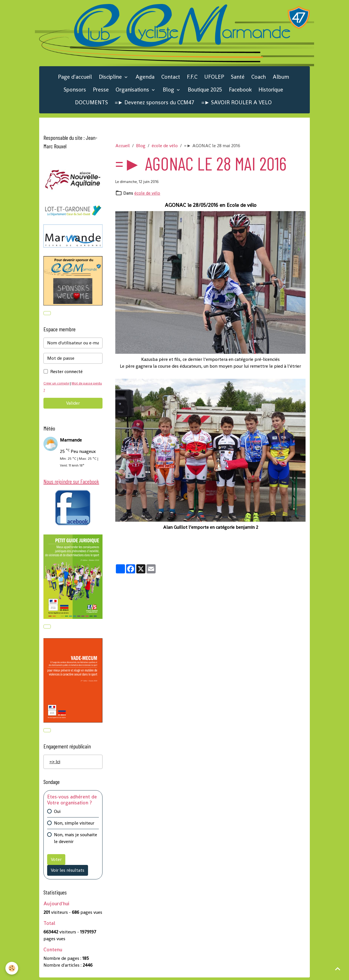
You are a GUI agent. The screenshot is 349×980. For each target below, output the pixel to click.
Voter (56, 862)
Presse (101, 91)
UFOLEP (214, 78)
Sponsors (75, 91)
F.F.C (192, 78)
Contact (171, 78)
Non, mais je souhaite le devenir (76, 840)
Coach (259, 78)
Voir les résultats (68, 872)
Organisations (133, 91)
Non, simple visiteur (74, 825)
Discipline (111, 78)
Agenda (145, 78)
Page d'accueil (75, 78)
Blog (169, 91)
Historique (271, 91)
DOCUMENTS (91, 103)
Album (281, 78)
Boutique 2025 (205, 91)
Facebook (240, 91)
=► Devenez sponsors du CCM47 (155, 103)
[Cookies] (12, 968)
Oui (57, 814)
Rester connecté (66, 373)
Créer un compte (57, 385)
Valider (73, 404)
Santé (238, 78)
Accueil (123, 147)
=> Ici (55, 764)
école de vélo (165, 147)
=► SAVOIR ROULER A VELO (237, 103)
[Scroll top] (338, 969)
